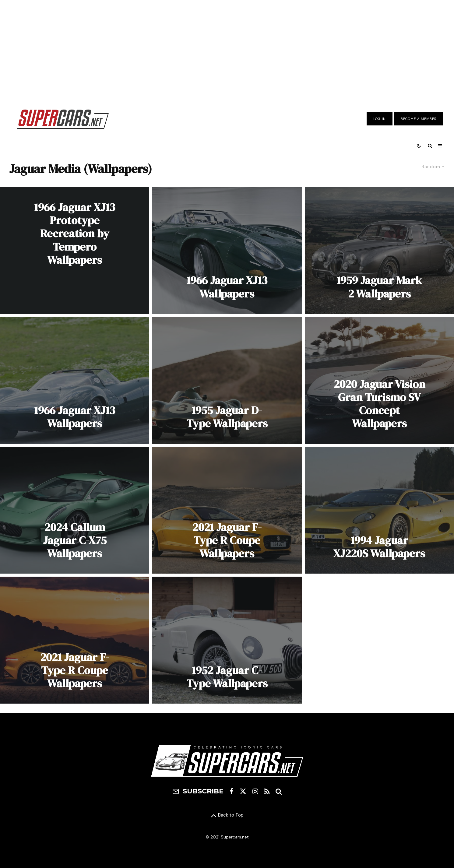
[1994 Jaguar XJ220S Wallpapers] (379, 510)
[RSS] (267, 791)
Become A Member (419, 119)
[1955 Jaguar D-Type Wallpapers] (227, 380)
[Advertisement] (227, 50)
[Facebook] (232, 791)
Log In (380, 119)
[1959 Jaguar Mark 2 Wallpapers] (379, 250)
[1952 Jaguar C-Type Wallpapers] (227, 640)
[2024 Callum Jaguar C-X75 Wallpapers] (75, 510)
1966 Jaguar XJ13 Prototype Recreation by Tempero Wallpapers (75, 234)
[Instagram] (255, 791)
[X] (243, 791)
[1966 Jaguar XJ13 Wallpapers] (227, 250)
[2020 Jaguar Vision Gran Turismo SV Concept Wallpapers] (379, 380)
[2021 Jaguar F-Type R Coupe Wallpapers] (227, 510)
